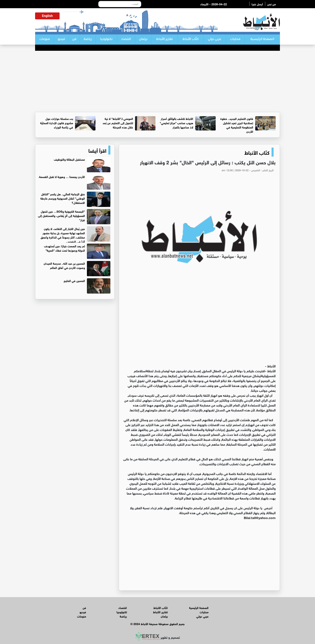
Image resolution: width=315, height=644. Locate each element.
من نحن (272, 4)
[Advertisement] (157, 81)
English (47, 16)
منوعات (44, 40)
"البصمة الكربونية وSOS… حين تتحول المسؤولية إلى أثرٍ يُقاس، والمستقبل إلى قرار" (61, 215)
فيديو (61, 40)
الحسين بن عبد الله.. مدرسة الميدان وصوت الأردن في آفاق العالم (64, 265)
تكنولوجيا (106, 40)
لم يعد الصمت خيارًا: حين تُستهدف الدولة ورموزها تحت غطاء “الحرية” (64, 248)
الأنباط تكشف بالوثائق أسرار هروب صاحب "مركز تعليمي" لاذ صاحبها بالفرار (176, 123)
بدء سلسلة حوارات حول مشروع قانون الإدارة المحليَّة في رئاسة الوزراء (57, 123)
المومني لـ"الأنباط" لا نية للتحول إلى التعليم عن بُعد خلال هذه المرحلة (118, 123)
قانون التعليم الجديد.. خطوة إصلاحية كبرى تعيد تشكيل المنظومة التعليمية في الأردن (237, 125)
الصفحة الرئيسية (262, 40)
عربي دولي (215, 40)
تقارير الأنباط (164, 40)
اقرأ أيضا (97, 150)
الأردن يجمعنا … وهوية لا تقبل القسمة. (62, 176)
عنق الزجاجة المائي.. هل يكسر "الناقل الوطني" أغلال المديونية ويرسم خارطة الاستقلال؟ (63, 198)
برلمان (143, 40)
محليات (235, 40)
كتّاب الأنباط (190, 40)
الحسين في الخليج (74, 280)
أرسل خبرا (257, 4)
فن (74, 40)
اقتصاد (126, 40)
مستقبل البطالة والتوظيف (69, 159)
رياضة (88, 40)
